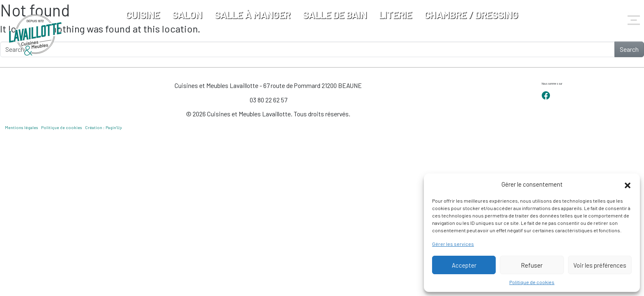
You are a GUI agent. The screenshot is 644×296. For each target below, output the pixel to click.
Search (629, 49)
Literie (396, 15)
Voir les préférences (600, 265)
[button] (628, 184)
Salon (187, 15)
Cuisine (143, 15)
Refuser (532, 265)
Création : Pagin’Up (103, 127)
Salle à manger (252, 15)
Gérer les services (453, 244)
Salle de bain (335, 15)
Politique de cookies (532, 282)
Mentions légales (22, 127)
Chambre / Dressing (471, 15)
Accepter (464, 265)
